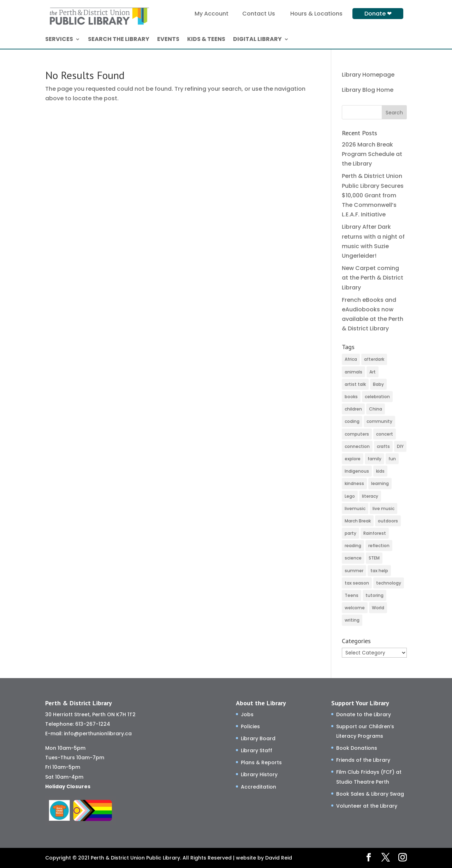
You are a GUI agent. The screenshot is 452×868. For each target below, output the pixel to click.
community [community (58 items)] (379, 421)
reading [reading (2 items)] (353, 546)
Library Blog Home (368, 90)
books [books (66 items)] (351, 397)
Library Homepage (368, 75)
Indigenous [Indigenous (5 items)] (357, 471)
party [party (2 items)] (350, 533)
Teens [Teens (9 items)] (352, 595)
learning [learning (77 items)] (380, 483)
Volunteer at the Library (367, 806)
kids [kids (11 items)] (380, 471)
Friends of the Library (363, 760)
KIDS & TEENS (206, 40)
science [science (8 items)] (353, 558)
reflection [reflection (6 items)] (379, 546)
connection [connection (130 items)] (357, 446)
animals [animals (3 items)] (353, 372)
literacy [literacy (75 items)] (370, 496)
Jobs (247, 714)
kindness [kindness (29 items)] (354, 483)
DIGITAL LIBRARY (257, 40)
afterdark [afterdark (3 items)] (374, 359)
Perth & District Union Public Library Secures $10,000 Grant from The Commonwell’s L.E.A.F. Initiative (373, 195)
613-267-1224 (93, 724)
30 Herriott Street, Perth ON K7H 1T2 (90, 714)
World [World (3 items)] (378, 608)
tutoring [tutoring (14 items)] (374, 595)
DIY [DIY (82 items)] (400, 446)
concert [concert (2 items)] (385, 434)
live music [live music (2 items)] (383, 508)
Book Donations (357, 748)
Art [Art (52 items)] (373, 372)
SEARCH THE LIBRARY (119, 40)
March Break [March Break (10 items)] (358, 521)
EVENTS (168, 40)
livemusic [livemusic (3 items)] (355, 508)
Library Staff (257, 750)
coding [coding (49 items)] (352, 421)
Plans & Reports (261, 762)
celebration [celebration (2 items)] (377, 397)
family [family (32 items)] (374, 459)
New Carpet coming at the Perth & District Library (373, 278)
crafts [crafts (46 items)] (383, 446)
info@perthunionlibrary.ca (98, 734)
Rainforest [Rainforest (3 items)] (375, 533)
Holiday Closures (68, 786)
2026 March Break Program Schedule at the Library (372, 154)
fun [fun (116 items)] (392, 459)
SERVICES (59, 40)
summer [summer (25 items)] (354, 571)
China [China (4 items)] (376, 409)
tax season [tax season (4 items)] (357, 583)
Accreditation (258, 787)
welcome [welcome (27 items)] (355, 608)
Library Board (258, 738)
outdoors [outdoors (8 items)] (388, 521)
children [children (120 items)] (353, 409)
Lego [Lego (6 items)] (350, 496)
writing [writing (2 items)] (352, 620)
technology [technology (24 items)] (389, 583)
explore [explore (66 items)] (353, 459)
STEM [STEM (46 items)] (374, 558)
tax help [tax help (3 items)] (379, 571)
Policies (250, 726)
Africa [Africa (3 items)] (351, 359)
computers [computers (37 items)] (357, 434)
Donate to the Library (364, 714)
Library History (259, 774)
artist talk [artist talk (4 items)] (355, 384)
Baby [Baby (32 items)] (378, 384)
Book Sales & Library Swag (370, 794)
